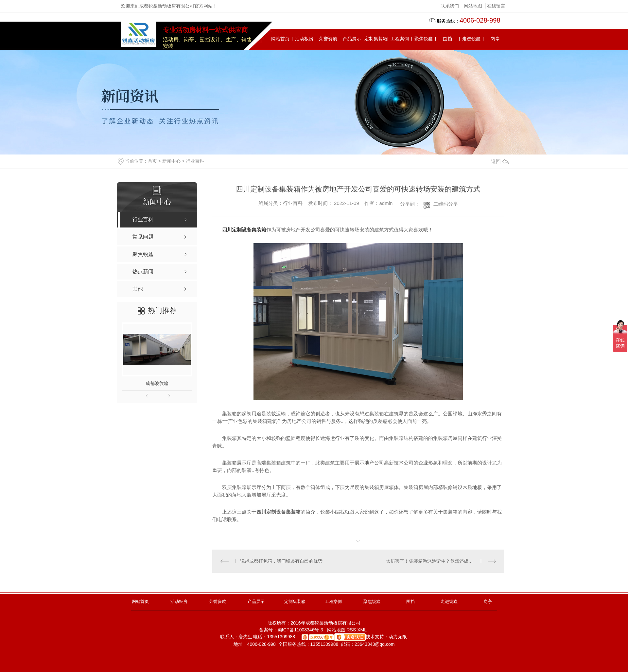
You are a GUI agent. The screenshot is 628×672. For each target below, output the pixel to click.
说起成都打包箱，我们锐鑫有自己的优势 (281, 561)
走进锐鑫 (471, 39)
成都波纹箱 (157, 383)
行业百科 (195, 161)
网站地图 (473, 6)
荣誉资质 (328, 39)
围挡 (447, 39)
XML (362, 630)
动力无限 (398, 637)
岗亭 (495, 39)
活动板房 (304, 39)
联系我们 (450, 6)
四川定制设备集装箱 (244, 230)
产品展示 (352, 39)
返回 (500, 161)
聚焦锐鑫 (424, 39)
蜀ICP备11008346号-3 (300, 630)
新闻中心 (171, 161)
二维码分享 (446, 204)
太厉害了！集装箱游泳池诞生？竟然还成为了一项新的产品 (441, 561)
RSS (352, 630)
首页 (152, 161)
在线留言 (496, 6)
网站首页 (280, 39)
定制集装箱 (376, 39)
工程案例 (400, 39)
